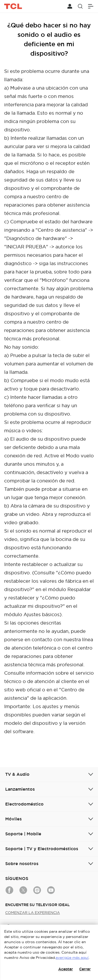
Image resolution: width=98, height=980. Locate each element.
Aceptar (66, 969)
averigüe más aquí (72, 958)
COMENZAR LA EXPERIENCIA (33, 913)
